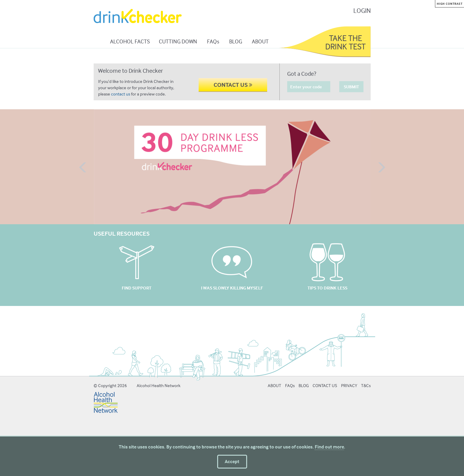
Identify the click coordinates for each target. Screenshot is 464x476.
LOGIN (362, 10)
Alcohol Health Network (159, 385)
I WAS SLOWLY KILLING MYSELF (232, 288)
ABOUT (260, 41)
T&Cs (366, 385)
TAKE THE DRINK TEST (345, 42)
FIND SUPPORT (137, 288)
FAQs (213, 41)
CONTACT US (233, 85)
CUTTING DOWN (178, 41)
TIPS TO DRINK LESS (327, 288)
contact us (121, 94)
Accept (232, 461)
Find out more (329, 447)
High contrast (450, 4)
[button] (83, 168)
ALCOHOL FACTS (130, 41)
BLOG (236, 41)
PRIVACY (349, 385)
